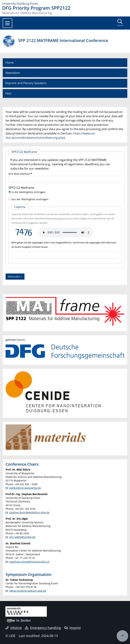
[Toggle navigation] (7, 23)
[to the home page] (65, 4)
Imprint (72, 628)
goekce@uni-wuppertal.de (25, 488)
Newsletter (13, 73)
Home (10, 63)
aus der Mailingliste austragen (30, 199)
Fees (8, 93)
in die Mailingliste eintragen (29, 192)
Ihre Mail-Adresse (20, 174)
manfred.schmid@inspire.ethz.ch (29, 562)
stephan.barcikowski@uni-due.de (29, 512)
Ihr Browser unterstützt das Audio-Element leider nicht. (66, 232)
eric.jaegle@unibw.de (22, 537)
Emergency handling (43, 628)
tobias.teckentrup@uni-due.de (28, 591)
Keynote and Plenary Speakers (26, 83)
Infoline (14, 628)
